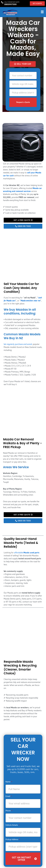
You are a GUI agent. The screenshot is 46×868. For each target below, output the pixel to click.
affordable (27, 552)
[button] (42, 12)
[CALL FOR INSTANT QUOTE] (2, 2)
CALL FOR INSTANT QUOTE (12, 2)
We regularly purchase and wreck (18, 344)
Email (8, 796)
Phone (8, 811)
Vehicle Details (12, 825)
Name (8, 782)
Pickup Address (12, 839)
